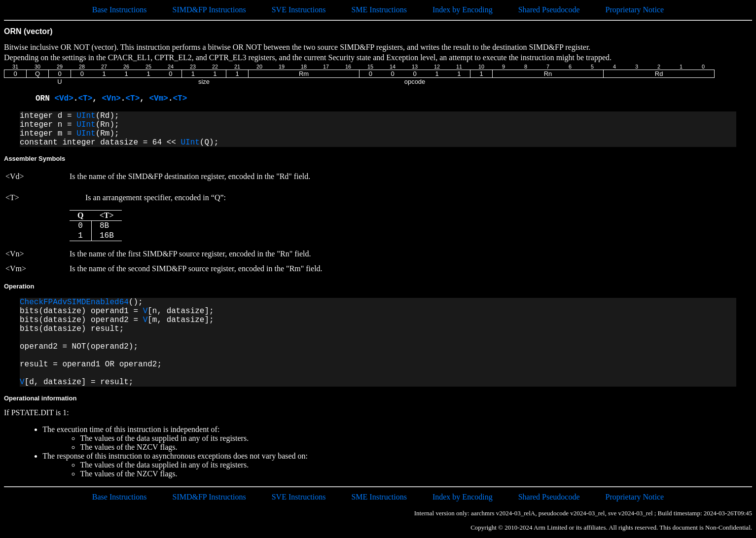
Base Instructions (120, 10)
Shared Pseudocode (549, 10)
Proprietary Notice (635, 10)
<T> (85, 99)
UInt (86, 116)
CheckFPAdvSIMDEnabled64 (74, 302)
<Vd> (64, 99)
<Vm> (158, 99)
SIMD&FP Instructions (209, 10)
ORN (45, 99)
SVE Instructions (299, 10)
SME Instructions (379, 10)
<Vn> (111, 99)
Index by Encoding (463, 10)
